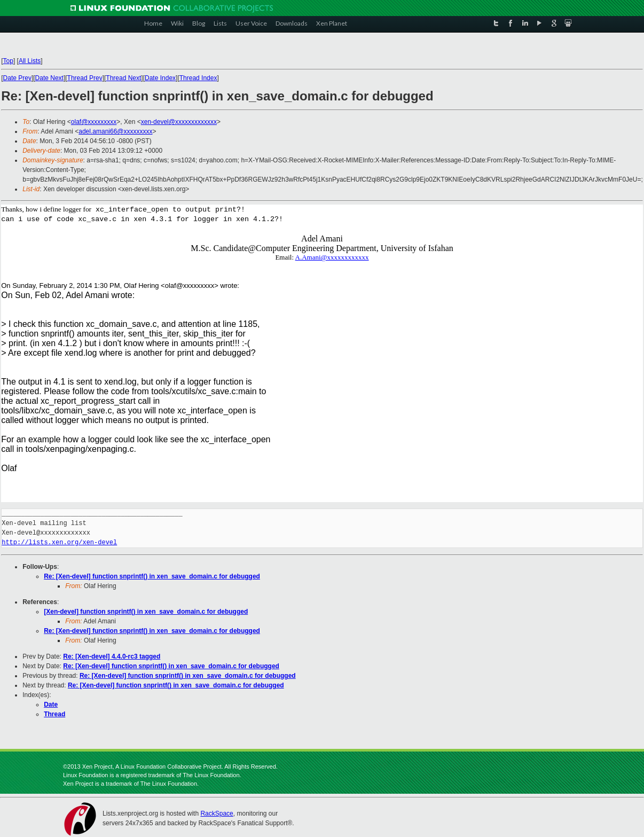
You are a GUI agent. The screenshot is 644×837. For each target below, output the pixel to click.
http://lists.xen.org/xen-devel (59, 542)
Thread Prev (85, 78)
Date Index (160, 78)
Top (8, 61)
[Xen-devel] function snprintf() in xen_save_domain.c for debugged (146, 612)
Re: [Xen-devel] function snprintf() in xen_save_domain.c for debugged (152, 576)
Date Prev (17, 78)
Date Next (49, 78)
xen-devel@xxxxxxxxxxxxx (179, 122)
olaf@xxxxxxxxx (94, 122)
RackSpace (217, 813)
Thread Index (198, 78)
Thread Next (123, 78)
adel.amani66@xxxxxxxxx (115, 131)
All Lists (30, 61)
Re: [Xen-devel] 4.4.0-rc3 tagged (112, 656)
